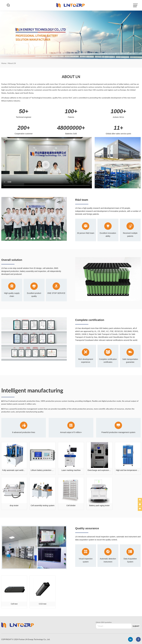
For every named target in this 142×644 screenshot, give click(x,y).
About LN (12, 63)
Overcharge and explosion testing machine (99, 470)
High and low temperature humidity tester (128, 470)
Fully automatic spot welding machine (14, 470)
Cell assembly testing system (43, 505)
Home (4, 63)
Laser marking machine (71, 470)
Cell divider (71, 505)
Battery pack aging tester (99, 505)
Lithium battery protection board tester (43, 470)
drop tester (14, 505)
